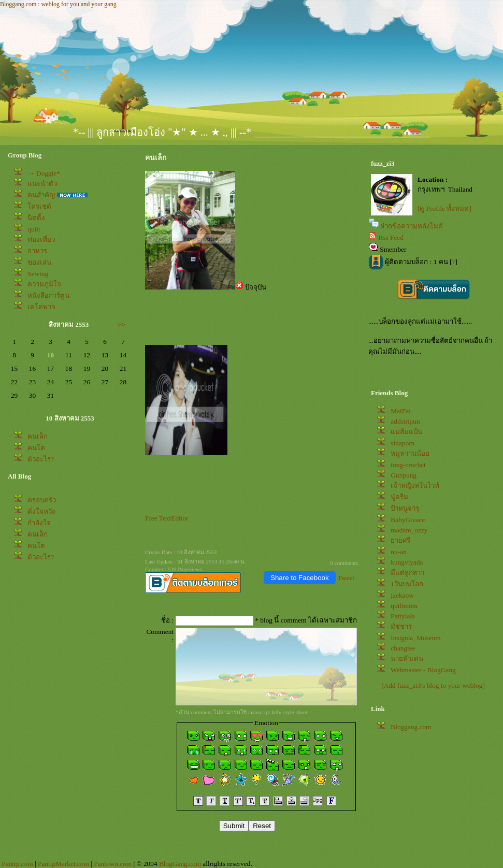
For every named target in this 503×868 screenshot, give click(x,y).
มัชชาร (401, 626)
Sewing (38, 274)
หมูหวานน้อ (410, 453)
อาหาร (37, 251)
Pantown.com (113, 864)
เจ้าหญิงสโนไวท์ (415, 486)
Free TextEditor (167, 518)
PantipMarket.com (63, 864)
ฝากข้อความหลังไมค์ (412, 226)
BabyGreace (408, 520)
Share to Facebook (300, 578)
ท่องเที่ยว (41, 240)
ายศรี (400, 540)
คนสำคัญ (41, 195)
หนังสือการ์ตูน (48, 295)
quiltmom (404, 606)
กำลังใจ (39, 523)
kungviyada (407, 562)
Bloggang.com (411, 727)
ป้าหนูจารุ (405, 508)
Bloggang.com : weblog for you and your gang (58, 4)
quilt (34, 229)
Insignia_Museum (415, 638)
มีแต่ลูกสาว (407, 573)
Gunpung (404, 475)
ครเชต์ (39, 206)
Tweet (346, 578)
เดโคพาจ (41, 307)
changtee (403, 648)
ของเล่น (39, 262)
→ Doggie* (44, 173)
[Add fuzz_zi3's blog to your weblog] (433, 685)
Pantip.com (17, 864)
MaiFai (401, 411)
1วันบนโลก (407, 584)
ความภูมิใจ (44, 284)
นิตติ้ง (36, 218)
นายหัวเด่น (407, 659)
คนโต (36, 448)
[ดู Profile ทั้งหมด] (444, 208)
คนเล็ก (38, 436)
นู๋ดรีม (399, 497)
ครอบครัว (42, 500)
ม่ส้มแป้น (406, 432)
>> (121, 324)
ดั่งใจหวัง (41, 511)
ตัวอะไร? (41, 459)
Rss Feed (391, 237)
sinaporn (403, 443)
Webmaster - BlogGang (423, 670)
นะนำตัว (42, 184)
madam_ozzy (409, 530)
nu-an (398, 552)
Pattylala (403, 616)
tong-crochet (408, 465)
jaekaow (402, 595)
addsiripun (405, 421)
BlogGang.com (180, 864)
